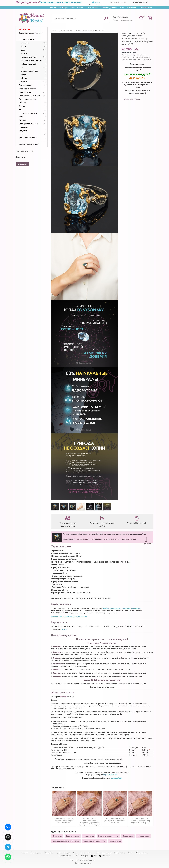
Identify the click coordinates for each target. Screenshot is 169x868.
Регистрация (123, 17)
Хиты (72, 8)
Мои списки (22, 164)
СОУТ (76, 856)
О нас (122, 8)
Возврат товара (146, 8)
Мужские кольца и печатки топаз (66, 841)
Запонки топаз (143, 836)
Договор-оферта (64, 853)
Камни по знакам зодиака (29, 144)
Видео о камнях (65, 856)
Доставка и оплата (129, 539)
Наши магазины (93, 8)
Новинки (81, 8)
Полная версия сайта (83, 863)
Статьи (130, 853)
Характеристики (69, 539)
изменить (71, 697)
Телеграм (85, 856)
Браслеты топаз (73, 836)
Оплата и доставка (109, 8)
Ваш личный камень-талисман (31, 33)
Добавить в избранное (132, 99)
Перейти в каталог (110, 775)
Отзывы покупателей (103, 853)
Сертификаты (132, 8)
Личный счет (49, 853)
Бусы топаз (57, 836)
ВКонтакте (105, 856)
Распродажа (25, 29)
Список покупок (25, 151)
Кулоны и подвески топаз (108, 836)
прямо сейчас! (116, 778)
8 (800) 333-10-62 (140, 2)
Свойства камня (83, 539)
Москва (97, 2)
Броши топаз (128, 836)
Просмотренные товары (58, 8)
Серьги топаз (89, 836)
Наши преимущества (112, 539)
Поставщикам (36, 853)
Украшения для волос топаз (94, 841)
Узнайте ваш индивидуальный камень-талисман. (122, 608)
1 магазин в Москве (96, 5)
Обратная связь (142, 853)
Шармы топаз (115, 841)
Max (94, 856)
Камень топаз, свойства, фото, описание (69, 617)
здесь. (65, 629)
